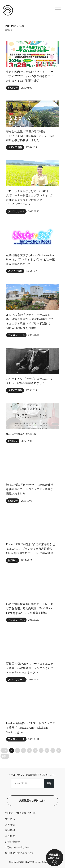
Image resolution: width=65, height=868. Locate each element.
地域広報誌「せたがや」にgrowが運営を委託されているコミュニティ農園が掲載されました (30, 489)
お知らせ (13, 88)
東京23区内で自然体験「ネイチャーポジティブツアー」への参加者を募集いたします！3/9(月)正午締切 (30, 76)
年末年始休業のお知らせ (21, 434)
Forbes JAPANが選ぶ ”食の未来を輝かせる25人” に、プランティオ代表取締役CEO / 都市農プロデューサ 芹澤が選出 (31, 549)
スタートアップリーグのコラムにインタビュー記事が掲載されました (30, 381)
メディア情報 (15, 147)
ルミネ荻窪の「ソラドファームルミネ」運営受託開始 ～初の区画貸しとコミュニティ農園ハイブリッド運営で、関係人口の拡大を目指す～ (30, 321)
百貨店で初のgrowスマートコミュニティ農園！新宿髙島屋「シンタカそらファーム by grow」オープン (30, 668)
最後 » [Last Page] (5, 756)
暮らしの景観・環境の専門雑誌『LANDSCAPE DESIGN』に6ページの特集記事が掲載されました (30, 136)
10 (47, 750)
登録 (49, 783)
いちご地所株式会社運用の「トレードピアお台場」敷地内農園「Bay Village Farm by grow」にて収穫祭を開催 (30, 608)
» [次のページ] (59, 750)
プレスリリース (16, 211)
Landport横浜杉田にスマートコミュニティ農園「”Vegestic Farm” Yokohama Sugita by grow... (31, 728)
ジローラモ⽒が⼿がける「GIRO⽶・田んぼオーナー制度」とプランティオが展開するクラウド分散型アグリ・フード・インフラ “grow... (30, 198)
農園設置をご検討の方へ (33, 801)
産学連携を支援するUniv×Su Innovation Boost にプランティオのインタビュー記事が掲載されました (30, 260)
